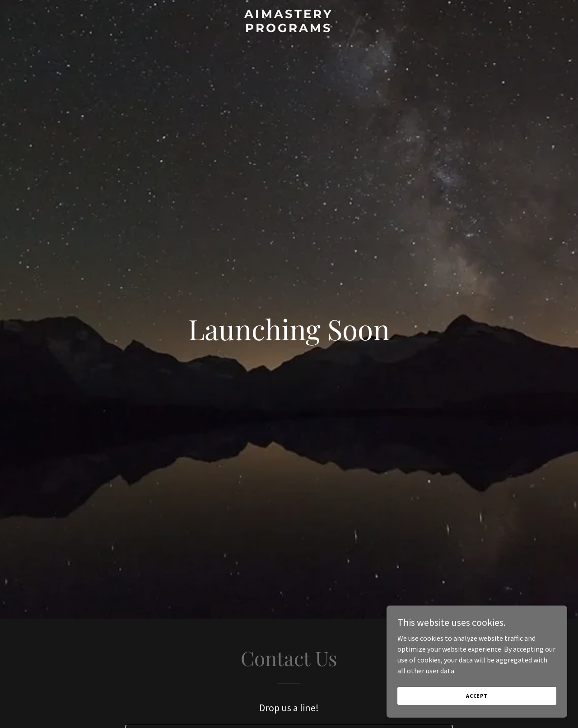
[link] (289, 29)
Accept (477, 696)
